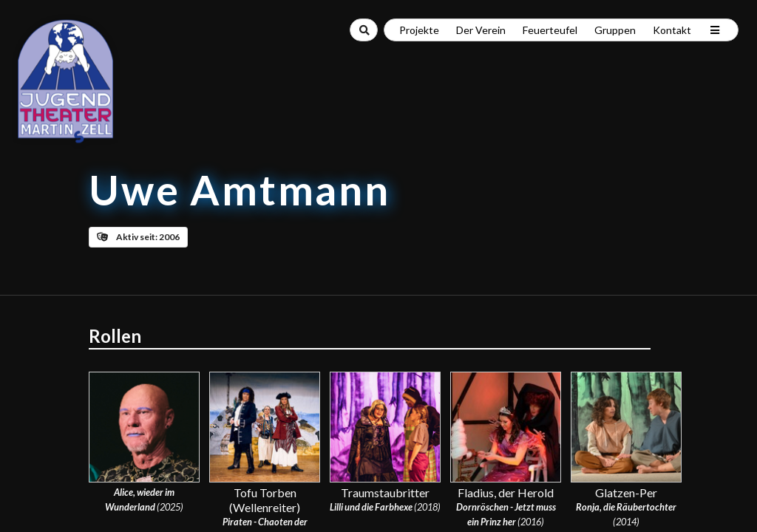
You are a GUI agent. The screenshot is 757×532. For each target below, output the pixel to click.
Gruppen (615, 30)
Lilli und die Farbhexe (371, 507)
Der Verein (481, 30)
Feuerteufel (550, 30)
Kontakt (672, 30)
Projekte (419, 30)
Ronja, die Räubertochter (626, 507)
